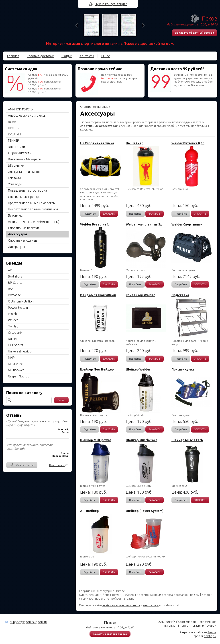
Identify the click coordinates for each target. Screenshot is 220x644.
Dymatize (14, 295)
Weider (13, 320)
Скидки (67, 56)
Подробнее (90, 214)
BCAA (12, 122)
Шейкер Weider (138, 369)
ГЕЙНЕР (13, 141)
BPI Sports (15, 283)
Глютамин (15, 178)
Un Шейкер (135, 143)
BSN (11, 289)
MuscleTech (16, 364)
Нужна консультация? (111, 4)
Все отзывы (57, 465)
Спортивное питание (94, 107)
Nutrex (13, 339)
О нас (106, 56)
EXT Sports (16, 345)
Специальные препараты (26, 197)
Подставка (180, 295)
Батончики (16, 215)
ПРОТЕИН (15, 128)
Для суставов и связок (24, 172)
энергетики (151, 605)
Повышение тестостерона (27, 191)
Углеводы (15, 184)
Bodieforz (15, 276)
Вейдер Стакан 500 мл (98, 295)
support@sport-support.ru (28, 622)
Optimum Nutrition (21, 301)
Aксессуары (17, 234)
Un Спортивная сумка (97, 143)
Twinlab (13, 326)
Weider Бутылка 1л (95, 224)
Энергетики (16, 147)
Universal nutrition (21, 351)
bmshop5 (210, 636)
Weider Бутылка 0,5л (188, 143)
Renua (212, 632)
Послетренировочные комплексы (33, 209)
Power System (18, 308)
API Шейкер (90, 511)
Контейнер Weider (140, 295)
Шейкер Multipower (96, 440)
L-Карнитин (16, 166)
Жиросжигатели (20, 153)
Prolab (12, 314)
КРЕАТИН (14, 134)
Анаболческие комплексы (27, 116)
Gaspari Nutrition (20, 376)
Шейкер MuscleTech (142, 440)
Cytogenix (15, 333)
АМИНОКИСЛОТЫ (21, 109)
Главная (13, 56)
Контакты (87, 56)
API (10, 270)
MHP (11, 358)
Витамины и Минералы (25, 159)
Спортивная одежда (23, 240)
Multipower (16, 370)
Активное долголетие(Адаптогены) (34, 222)
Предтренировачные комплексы (32, 203)
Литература (16, 247)
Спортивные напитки (23, 228)
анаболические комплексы (121, 605)
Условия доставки (40, 56)
